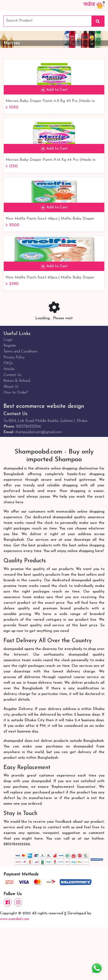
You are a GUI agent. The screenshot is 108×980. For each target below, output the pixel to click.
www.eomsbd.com (15, 919)
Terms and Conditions (21, 352)
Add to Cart (54, 90)
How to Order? (16, 393)
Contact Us (12, 375)
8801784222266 (29, 427)
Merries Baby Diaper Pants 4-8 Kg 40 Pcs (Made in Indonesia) (50, 101)
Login (8, 340)
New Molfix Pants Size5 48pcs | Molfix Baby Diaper (50, 219)
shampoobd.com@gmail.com (38, 432)
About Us (11, 387)
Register (10, 346)
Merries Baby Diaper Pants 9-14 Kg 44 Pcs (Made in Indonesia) (51, 160)
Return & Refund (17, 381)
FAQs (8, 363)
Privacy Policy (14, 357)
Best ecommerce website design (44, 406)
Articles (9, 369)
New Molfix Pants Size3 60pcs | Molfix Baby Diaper (50, 278)
